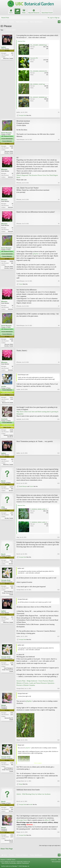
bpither (4, 47)
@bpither (36, 254)
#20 (58, 783)
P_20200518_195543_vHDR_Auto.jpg (40, 524)
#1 (59, 112)
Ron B (3, 483)
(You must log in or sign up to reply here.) (50, 848)
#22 (58, 841)
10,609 (11, 146)
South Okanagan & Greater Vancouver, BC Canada (8, 595)
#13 (58, 488)
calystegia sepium (10, 30)
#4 (59, 207)
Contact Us (54, 862)
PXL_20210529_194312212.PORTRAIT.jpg (42, 71)
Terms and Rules (56, 865)
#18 (58, 691)
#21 (58, 810)
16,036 (11, 431)
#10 (58, 404)
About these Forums (47, 13)
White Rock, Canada (8, 58)
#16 (58, 597)
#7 (59, 310)
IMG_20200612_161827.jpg (37, 84)
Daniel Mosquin (6, 133)
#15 (58, 562)
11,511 (11, 399)
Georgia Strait (23, 115)
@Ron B (47, 823)
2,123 (12, 588)
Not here (11, 492)
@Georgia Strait (22, 823)
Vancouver (10, 177)
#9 (59, 371)
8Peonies (4, 170)
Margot (4, 708)
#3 (59, 183)
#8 (59, 346)
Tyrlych (21, 285)
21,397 (11, 489)
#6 (59, 282)
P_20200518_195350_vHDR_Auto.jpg (40, 511)
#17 (58, 639)
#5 (59, 232)
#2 (59, 153)
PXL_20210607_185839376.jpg (38, 45)
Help (59, 862)
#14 (58, 539)
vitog (3, 509)
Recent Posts (5, 18)
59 (12, 174)
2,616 (12, 715)
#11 (58, 438)
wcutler (4, 388)
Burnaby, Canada (9, 520)
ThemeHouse (25, 866)
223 (12, 53)
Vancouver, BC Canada (7, 404)
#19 (58, 742)
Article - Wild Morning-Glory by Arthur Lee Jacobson (33, 797)
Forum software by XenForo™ (15, 865)
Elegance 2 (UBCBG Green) (8, 862)
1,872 (12, 515)
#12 (58, 466)
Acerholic (4, 420)
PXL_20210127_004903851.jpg (38, 97)
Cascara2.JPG (34, 58)
